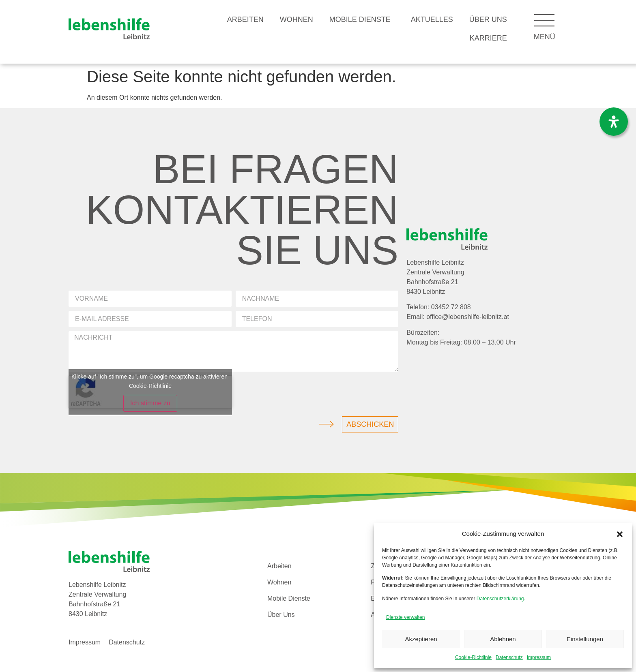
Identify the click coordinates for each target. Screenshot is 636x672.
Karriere (488, 38)
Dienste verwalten (405, 617)
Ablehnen (503, 639)
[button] (620, 534)
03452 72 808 (451, 307)
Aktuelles (432, 19)
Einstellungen (585, 639)
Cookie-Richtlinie (473, 657)
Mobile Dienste (362, 19)
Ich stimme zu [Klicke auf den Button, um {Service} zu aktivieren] (150, 403)
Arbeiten (245, 19)
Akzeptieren (421, 639)
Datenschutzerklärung (500, 599)
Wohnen (297, 19)
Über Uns (488, 19)
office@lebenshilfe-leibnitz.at (468, 317)
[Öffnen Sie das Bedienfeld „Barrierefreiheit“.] (614, 122)
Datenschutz (509, 657)
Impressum (539, 657)
